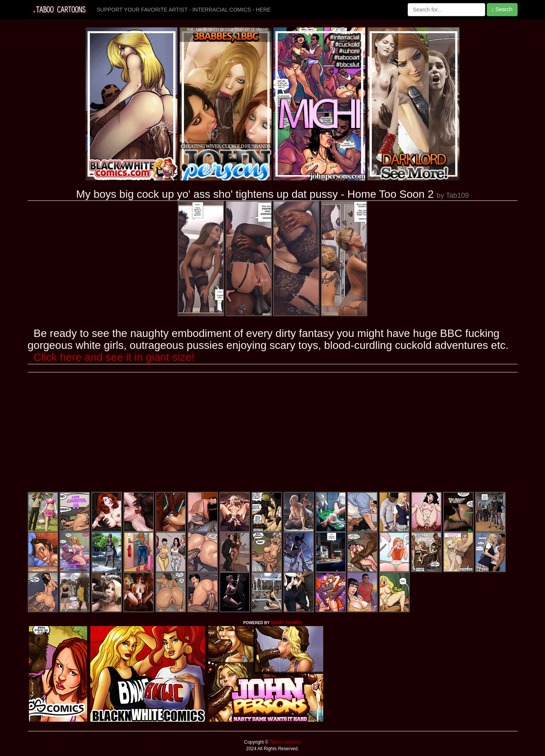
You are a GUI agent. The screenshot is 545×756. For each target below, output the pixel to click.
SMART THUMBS (286, 623)
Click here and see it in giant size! (114, 357)
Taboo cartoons (285, 742)
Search (502, 9)
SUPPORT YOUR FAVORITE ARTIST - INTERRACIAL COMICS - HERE (184, 10)
